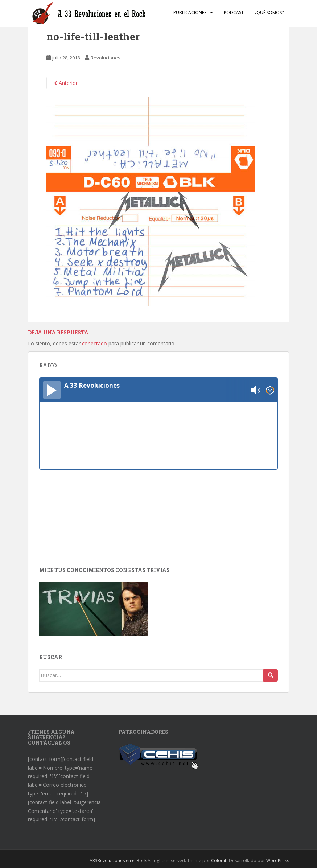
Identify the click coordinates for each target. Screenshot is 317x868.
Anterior (66, 83)
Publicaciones (190, 13)
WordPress (278, 861)
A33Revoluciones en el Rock (118, 861)
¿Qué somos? (269, 13)
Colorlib (219, 861)
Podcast (234, 13)
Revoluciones (106, 58)
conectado (94, 343)
